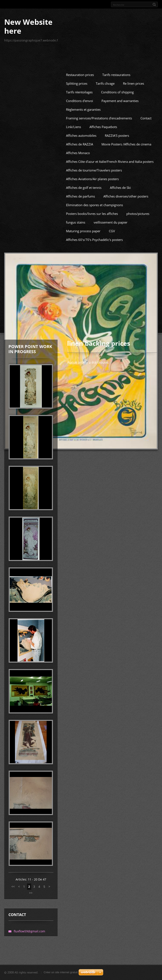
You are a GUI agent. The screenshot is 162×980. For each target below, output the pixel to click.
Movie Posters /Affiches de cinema (126, 171)
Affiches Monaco (78, 180)
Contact (146, 145)
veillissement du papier (111, 249)
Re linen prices (134, 110)
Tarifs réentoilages (79, 119)
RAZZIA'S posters (117, 162)
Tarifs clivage (105, 110)
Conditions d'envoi (80, 128)
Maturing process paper (83, 258)
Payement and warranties (120, 128)
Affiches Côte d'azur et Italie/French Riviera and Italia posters (110, 188)
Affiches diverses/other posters (126, 223)
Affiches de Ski (120, 214)
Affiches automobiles (81, 162)
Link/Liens (74, 154)
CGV (112, 258)
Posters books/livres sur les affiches (92, 241)
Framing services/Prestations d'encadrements (99, 145)
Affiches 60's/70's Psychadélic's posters (94, 267)
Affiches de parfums (80, 223)
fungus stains (76, 249)
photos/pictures (138, 241)
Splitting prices (77, 110)
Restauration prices (80, 102)
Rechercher (154, 4)
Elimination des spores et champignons (94, 232)
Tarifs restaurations (116, 102)
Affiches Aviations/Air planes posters (92, 206)
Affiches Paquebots (103, 154)
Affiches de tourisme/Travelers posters (94, 197)
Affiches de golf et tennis (84, 214)
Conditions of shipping (117, 119)
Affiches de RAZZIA (80, 171)
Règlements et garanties (83, 136)
